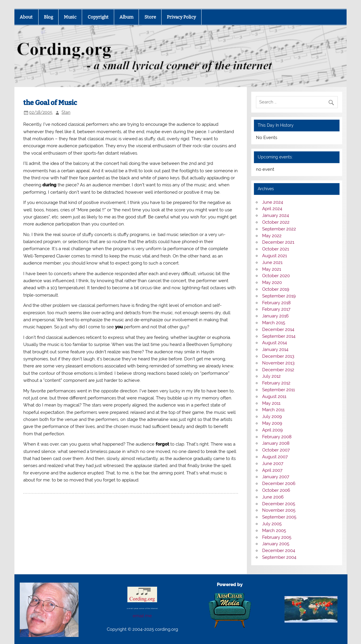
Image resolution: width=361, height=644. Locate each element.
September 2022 (279, 229)
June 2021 (272, 262)
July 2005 (272, 524)
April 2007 (272, 470)
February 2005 (277, 537)
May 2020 (272, 282)
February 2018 (276, 303)
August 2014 (275, 343)
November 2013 (278, 363)
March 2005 (274, 531)
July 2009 (272, 416)
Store (150, 17)
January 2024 (276, 215)
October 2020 (276, 276)
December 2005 (279, 504)
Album (126, 17)
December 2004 (279, 551)
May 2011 (271, 403)
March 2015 (274, 323)
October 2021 (276, 249)
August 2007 (275, 457)
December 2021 (278, 242)
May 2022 (272, 236)
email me (142, 616)
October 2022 (276, 222)
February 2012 (276, 383)
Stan (66, 112)
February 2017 (276, 309)
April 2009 (272, 430)
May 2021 (272, 269)
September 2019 (279, 296)
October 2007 (276, 450)
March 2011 (273, 410)
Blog (48, 17)
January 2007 (276, 477)
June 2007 (273, 464)
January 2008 (276, 443)
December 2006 (279, 484)
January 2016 (275, 316)
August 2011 (274, 397)
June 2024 (273, 202)
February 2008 (277, 437)
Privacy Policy (181, 17)
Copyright (98, 17)
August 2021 (275, 256)
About (26, 17)
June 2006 (273, 497)
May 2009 (272, 423)
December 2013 (278, 356)
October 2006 (276, 490)
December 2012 (278, 370)
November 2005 (279, 510)
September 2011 (278, 390)
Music (70, 17)
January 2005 (276, 544)
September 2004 (279, 557)
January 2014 (275, 349)
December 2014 (278, 329)
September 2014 (279, 336)
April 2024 (272, 209)
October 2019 (276, 289)
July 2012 (271, 376)
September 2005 (279, 517)
